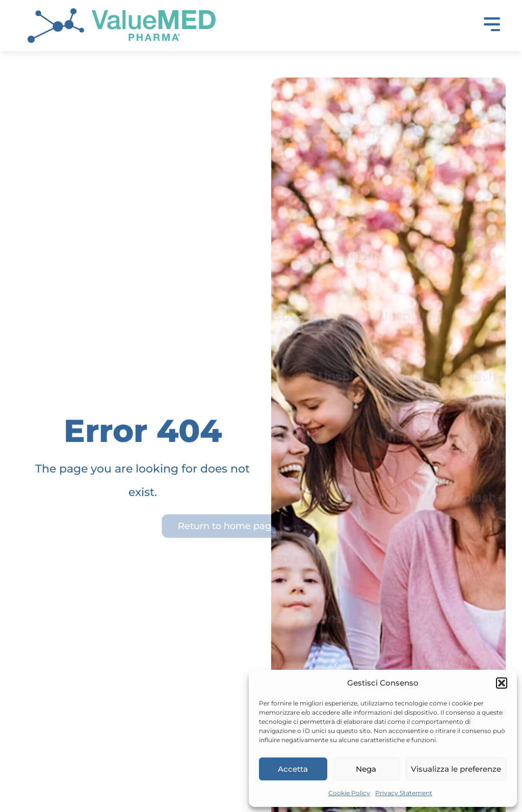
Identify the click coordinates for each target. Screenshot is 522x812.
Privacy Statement (404, 793)
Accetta (293, 769)
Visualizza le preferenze (456, 769)
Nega (366, 769)
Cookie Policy (349, 793)
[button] (502, 683)
